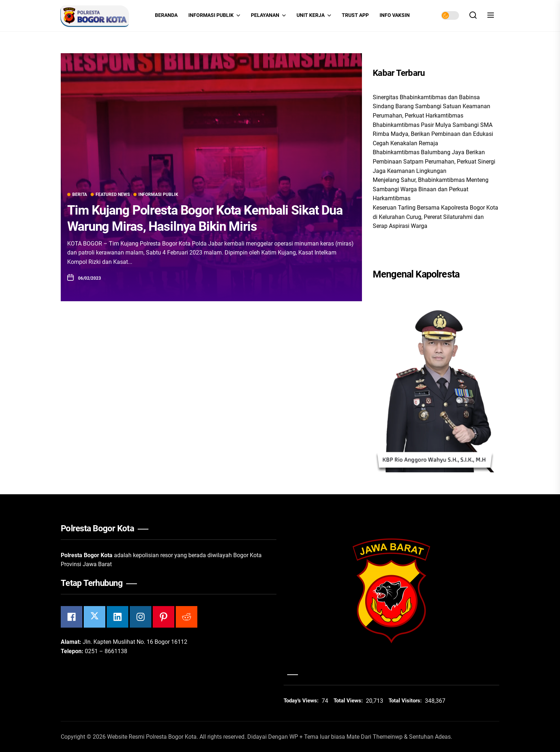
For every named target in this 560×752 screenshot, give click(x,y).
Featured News (110, 194)
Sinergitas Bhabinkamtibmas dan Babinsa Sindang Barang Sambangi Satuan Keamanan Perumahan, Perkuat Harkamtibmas (432, 106)
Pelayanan (268, 15)
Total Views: (349, 701)
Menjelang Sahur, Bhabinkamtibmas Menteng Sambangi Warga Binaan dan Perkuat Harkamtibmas (431, 189)
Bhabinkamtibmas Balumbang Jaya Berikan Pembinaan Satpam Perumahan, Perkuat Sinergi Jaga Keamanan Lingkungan (434, 161)
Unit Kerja (314, 15)
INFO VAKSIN (395, 15)
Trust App (355, 15)
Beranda (166, 15)
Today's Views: (302, 701)
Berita (77, 194)
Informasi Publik (214, 15)
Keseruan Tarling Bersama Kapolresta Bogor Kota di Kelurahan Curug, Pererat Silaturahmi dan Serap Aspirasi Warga (435, 217)
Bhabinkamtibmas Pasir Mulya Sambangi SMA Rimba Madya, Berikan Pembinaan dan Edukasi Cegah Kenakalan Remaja (433, 134)
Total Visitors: (406, 701)
